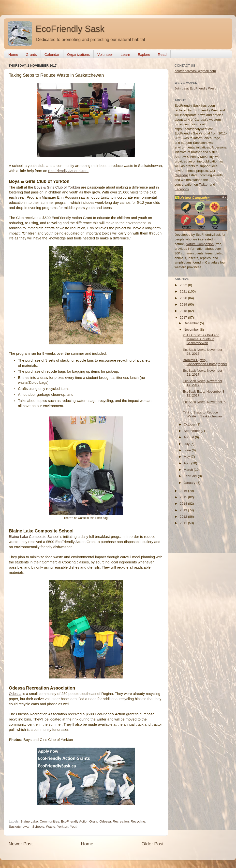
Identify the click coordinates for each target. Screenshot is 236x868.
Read (162, 54)
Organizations (79, 54)
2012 (184, 517)
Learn (125, 54)
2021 (184, 291)
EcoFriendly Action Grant (68, 171)
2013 (184, 510)
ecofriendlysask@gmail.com (195, 71)
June (188, 450)
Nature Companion (200, 244)
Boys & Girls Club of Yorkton (57, 187)
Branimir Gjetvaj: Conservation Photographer (205, 362)
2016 (184, 491)
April (187, 463)
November (192, 330)
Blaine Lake (29, 821)
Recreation (121, 821)
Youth (74, 827)
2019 (184, 304)
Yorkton (63, 827)
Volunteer (105, 54)
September (192, 431)
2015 (184, 497)
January (190, 483)
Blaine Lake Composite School (34, 537)
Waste (51, 827)
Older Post (153, 844)
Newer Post (21, 844)
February (191, 476)
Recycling (138, 821)
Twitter (204, 184)
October (190, 424)
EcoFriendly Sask (70, 29)
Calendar (52, 54)
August (189, 437)
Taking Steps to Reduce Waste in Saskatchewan (202, 414)
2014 (184, 504)
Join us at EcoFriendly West (195, 88)
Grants (31, 54)
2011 (184, 523)
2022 (184, 285)
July (187, 444)
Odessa (15, 694)
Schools (38, 827)
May (187, 457)
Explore (144, 54)
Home (13, 54)
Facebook (182, 189)
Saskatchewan (20, 827)
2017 (184, 317)
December (192, 323)
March (189, 470)
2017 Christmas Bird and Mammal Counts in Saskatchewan (201, 339)
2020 (184, 298)
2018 (184, 311)
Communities (49, 821)
